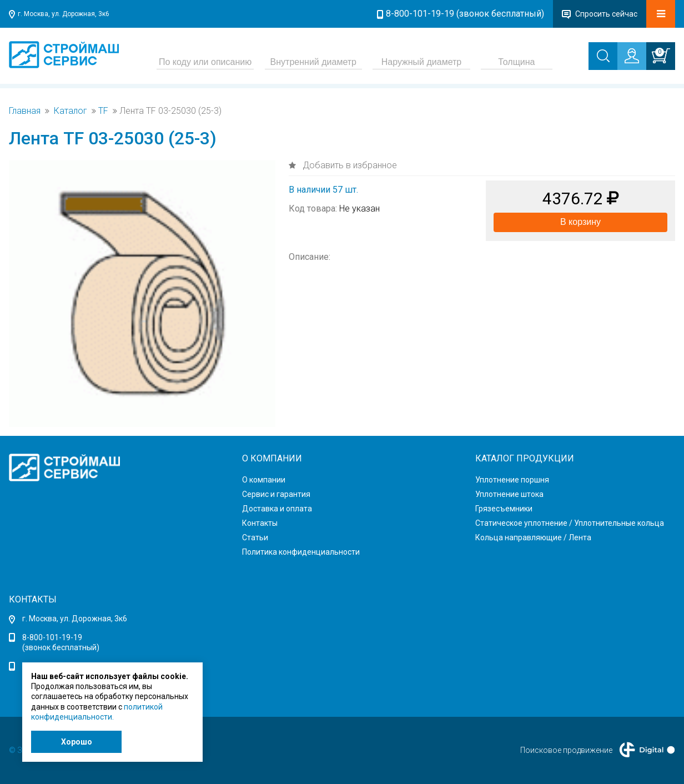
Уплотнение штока (509, 494)
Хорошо (77, 742)
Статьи (255, 537)
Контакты (260, 523)
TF (103, 111)
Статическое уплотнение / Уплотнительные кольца (570, 523)
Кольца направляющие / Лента (533, 537)
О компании (264, 480)
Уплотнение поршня (512, 480)
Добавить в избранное (349, 165)
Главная (25, 111)
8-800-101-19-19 (52, 637)
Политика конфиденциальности (301, 552)
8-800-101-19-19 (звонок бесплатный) (465, 14)
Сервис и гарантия (276, 494)
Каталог (71, 111)
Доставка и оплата (277, 509)
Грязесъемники (504, 509)
